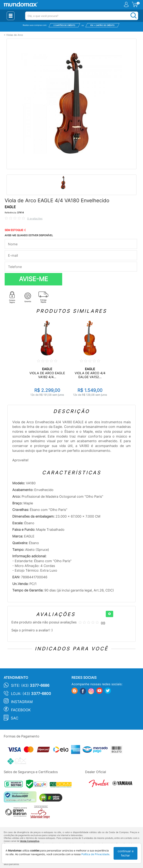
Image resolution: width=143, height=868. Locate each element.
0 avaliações (35, 218)
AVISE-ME (34, 279)
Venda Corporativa (30, 841)
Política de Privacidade (95, 854)
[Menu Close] (11, 16)
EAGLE (10, 207)
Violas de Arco (15, 35)
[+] (109, 614)
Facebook (21, 710)
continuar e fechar (126, 853)
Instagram (22, 702)
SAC (15, 718)
